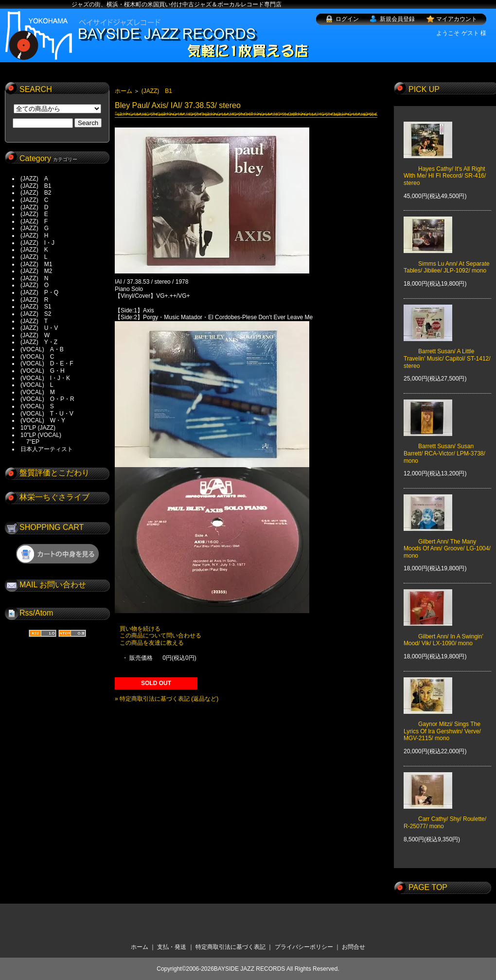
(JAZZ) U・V (39, 328)
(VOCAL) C (37, 357)
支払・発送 (172, 947)
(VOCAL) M (38, 392)
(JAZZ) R (34, 300)
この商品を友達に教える (152, 643)
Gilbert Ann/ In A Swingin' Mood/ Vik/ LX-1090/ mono (443, 633)
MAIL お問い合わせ (53, 585)
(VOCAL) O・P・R (47, 399)
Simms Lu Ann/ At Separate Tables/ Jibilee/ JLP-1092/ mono (447, 260)
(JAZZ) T (34, 321)
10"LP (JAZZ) (38, 428)
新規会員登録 (397, 19)
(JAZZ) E (34, 214)
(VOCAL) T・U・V (47, 414)
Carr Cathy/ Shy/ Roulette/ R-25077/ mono (445, 816)
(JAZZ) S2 (36, 314)
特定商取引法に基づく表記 (230, 947)
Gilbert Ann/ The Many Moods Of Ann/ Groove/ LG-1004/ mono (447, 541)
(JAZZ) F (34, 221)
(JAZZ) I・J (40, 243)
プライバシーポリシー (304, 947)
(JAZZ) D (34, 207)
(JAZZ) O (35, 285)
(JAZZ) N (34, 278)
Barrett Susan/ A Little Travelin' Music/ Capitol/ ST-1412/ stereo (447, 352)
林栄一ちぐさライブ (54, 497)
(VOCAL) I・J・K (45, 378)
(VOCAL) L (37, 385)
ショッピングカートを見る (57, 554)
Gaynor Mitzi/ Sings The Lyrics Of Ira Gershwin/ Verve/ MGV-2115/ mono (442, 724)
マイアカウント (457, 19)
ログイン (347, 19)
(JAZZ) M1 (36, 264)
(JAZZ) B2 (36, 193)
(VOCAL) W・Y (43, 420)
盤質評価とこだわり (54, 473)
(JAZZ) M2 (36, 271)
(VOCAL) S (37, 406)
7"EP (30, 442)
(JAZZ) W (35, 335)
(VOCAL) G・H (43, 371)
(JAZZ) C (34, 200)
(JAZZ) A (34, 179)
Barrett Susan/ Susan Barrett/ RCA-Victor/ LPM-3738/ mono (444, 446)
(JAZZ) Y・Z (39, 342)
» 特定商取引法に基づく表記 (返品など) (167, 699)
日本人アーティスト (47, 449)
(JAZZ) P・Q (39, 292)
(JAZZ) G (35, 228)
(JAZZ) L (34, 257)
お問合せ (354, 947)
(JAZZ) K (34, 250)
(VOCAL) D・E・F (47, 363)
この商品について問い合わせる (160, 635)
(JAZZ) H (34, 236)
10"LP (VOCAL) (41, 435)
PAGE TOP (428, 887)
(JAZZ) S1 (36, 307)
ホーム (124, 91)
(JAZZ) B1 (36, 186)
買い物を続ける (140, 629)
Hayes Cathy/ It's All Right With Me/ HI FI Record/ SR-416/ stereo (445, 169)
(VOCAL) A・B (42, 349)
